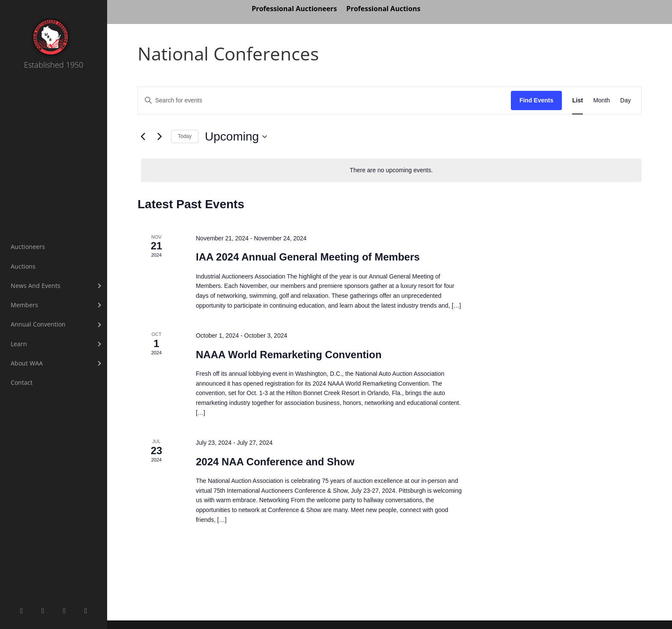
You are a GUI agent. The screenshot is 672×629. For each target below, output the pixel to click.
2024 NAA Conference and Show (275, 462)
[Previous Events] (143, 137)
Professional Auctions (383, 9)
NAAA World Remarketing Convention (289, 355)
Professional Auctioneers (294, 9)
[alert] (391, 170)
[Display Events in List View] (577, 100)
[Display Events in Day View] (625, 100)
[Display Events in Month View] (601, 100)
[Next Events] (159, 137)
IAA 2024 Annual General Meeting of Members (308, 257)
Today (185, 136)
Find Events (536, 100)
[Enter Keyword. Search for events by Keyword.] (324, 100)
